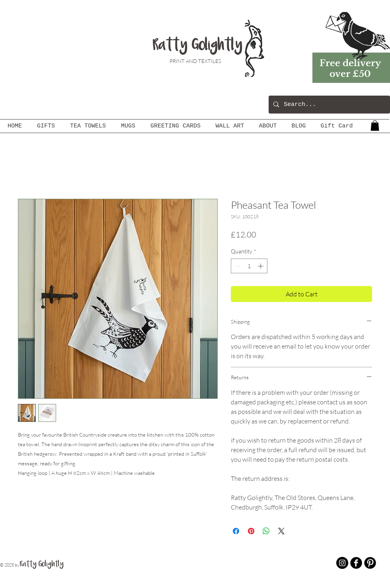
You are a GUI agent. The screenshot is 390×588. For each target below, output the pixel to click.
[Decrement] (237, 266)
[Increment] (261, 266)
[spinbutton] (249, 266)
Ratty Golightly (198, 46)
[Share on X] (281, 531)
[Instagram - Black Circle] (342, 563)
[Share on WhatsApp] (266, 531)
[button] (375, 125)
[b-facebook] (356, 563)
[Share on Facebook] (236, 531)
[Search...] (329, 105)
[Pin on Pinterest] (251, 531)
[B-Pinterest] (370, 563)
